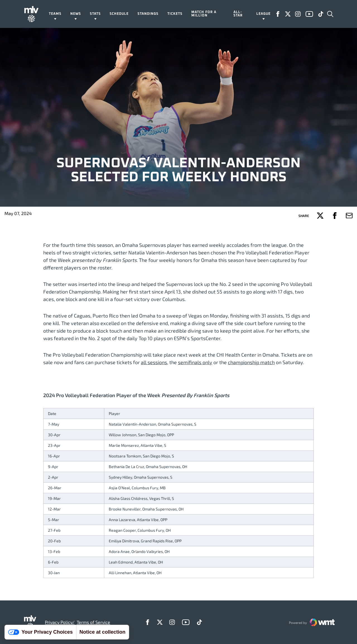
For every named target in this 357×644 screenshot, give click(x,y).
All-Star (238, 14)
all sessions (154, 362)
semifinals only (195, 362)
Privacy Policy (59, 622)
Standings (148, 14)
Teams (55, 14)
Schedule (119, 14)
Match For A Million (204, 14)
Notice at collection (102, 632)
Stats (95, 14)
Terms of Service (93, 622)
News (76, 14)
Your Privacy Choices (40, 632)
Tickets (175, 14)
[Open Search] (330, 14)
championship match (251, 362)
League (263, 14)
